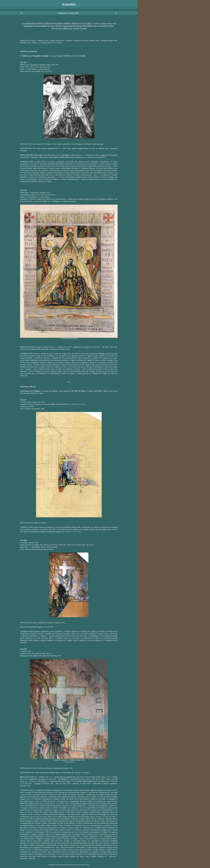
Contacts (83, 865)
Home (87, 865)
